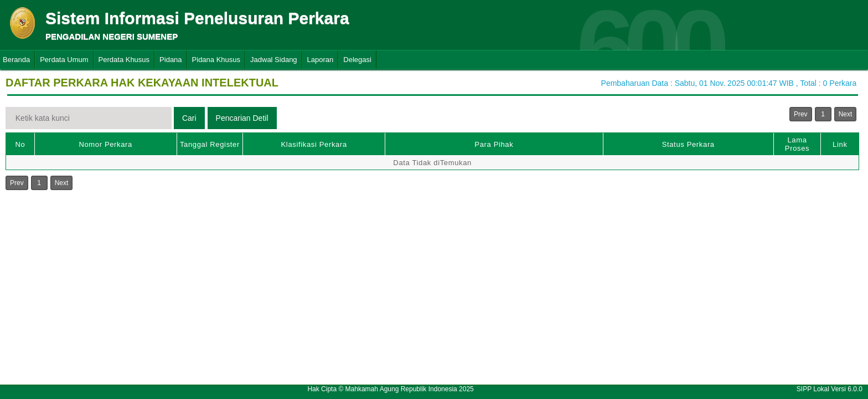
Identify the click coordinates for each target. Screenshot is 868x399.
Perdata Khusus (124, 60)
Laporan (321, 60)
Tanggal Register (210, 144)
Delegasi (357, 60)
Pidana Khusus (216, 60)
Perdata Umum (64, 60)
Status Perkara (688, 144)
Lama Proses (797, 144)
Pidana (170, 60)
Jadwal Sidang (274, 60)
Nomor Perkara (105, 144)
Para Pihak (494, 144)
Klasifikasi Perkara (314, 144)
